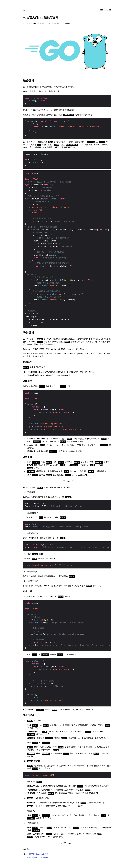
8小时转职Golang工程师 (38, 854)
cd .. (26, 10)
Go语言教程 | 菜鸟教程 (38, 858)
